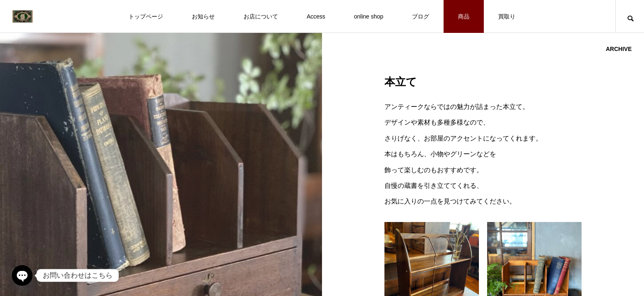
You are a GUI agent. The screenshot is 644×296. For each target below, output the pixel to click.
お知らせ (203, 16)
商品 (464, 16)
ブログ (421, 16)
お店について (261, 16)
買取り (507, 16)
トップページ (146, 16)
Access (316, 16)
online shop (369, 16)
